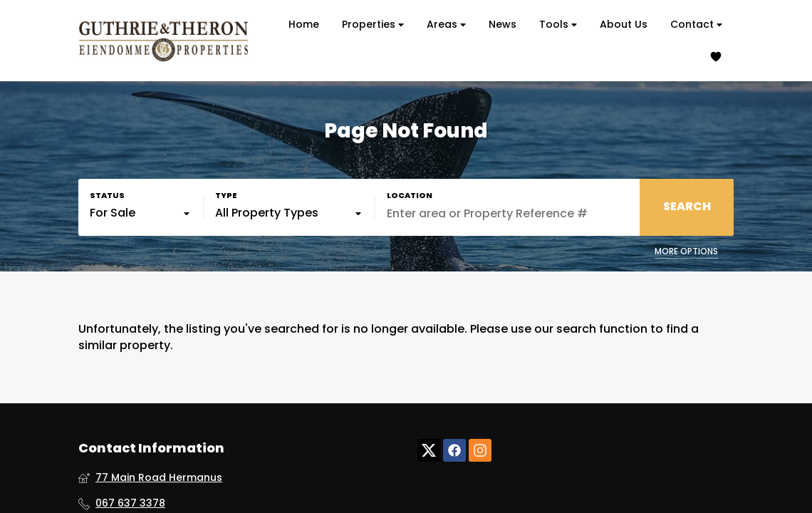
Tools (558, 25)
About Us (624, 24)
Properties (373, 25)
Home (304, 24)
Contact (696, 25)
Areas (446, 25)
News (503, 24)
